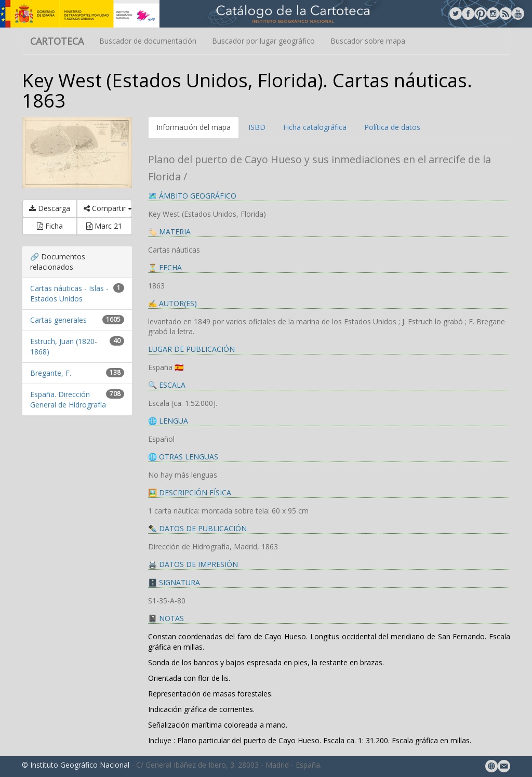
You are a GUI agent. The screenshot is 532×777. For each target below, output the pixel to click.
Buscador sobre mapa (368, 41)
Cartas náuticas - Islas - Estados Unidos (69, 293)
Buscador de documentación (148, 41)
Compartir (108, 208)
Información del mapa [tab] (194, 127)
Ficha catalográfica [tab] (315, 127)
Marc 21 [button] (104, 226)
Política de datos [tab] (392, 127)
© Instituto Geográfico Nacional (76, 765)
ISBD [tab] (257, 127)
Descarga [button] (50, 208)
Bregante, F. (51, 373)
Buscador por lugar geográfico (263, 41)
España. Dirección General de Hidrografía (68, 399)
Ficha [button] (50, 226)
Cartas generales (58, 320)
